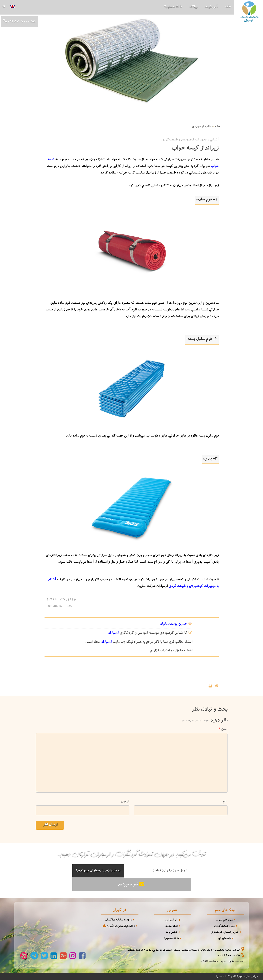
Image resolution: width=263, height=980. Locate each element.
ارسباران (113, 633)
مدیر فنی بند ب (224, 920)
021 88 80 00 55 (229, 956)
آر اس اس (171, 920)
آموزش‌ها (211, 7)
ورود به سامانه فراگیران (118, 920)
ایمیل (125, 802)
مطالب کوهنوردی (202, 127)
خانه (228, 7)
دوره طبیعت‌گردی (224, 926)
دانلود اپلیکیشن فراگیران (118, 926)
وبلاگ (193, 7)
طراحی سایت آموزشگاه (245, 977)
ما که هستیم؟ (173, 7)
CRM (227, 976)
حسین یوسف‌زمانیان (173, 624)
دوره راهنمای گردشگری (224, 932)
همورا (219, 977)
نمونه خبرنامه (132, 884)
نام (225, 802)
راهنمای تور (224, 939)
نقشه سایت (171, 926)
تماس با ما (171, 932)
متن (223, 729)
